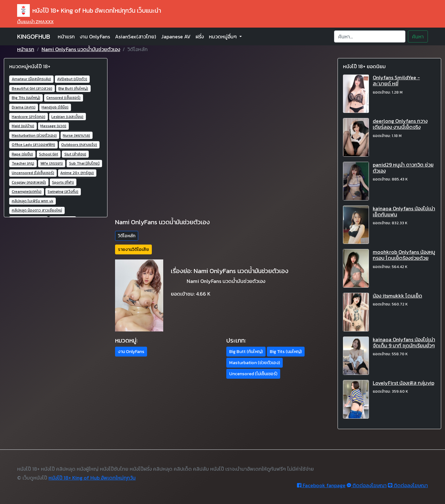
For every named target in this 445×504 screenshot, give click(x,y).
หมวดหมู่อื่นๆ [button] (223, 36)
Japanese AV (176, 36)
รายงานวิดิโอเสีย (133, 249)
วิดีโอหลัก (127, 236)
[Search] (370, 36)
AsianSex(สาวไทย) (135, 36)
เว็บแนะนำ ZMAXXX (35, 22)
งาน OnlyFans (95, 36)
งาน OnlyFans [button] (131, 352)
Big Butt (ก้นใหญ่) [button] (246, 352)
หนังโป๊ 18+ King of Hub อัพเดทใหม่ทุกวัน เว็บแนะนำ (89, 10)
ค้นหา (418, 36)
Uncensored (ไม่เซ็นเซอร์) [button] (253, 374)
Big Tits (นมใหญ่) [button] (286, 352)
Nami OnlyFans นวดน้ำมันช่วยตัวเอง (81, 49)
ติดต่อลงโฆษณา (367, 485)
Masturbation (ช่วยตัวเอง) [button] (255, 363)
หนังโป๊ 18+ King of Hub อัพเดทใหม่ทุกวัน (92, 478)
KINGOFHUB (34, 36)
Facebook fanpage (321, 485)
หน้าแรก (66, 36)
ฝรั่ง (200, 36)
